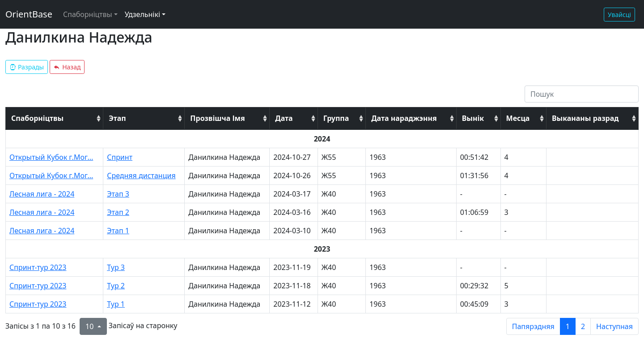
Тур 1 (116, 304)
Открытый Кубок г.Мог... (51, 157)
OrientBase (29, 14)
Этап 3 (118, 194)
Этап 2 (118, 212)
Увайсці (619, 15)
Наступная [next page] (614, 326)
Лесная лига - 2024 (42, 194)
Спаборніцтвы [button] (88, 14)
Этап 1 (118, 231)
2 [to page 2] (583, 326)
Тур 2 (116, 286)
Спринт (120, 157)
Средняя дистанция (141, 176)
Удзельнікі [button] (142, 14)
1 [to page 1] (568, 326)
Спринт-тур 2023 (38, 267)
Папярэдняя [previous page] (533, 326)
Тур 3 (116, 267)
